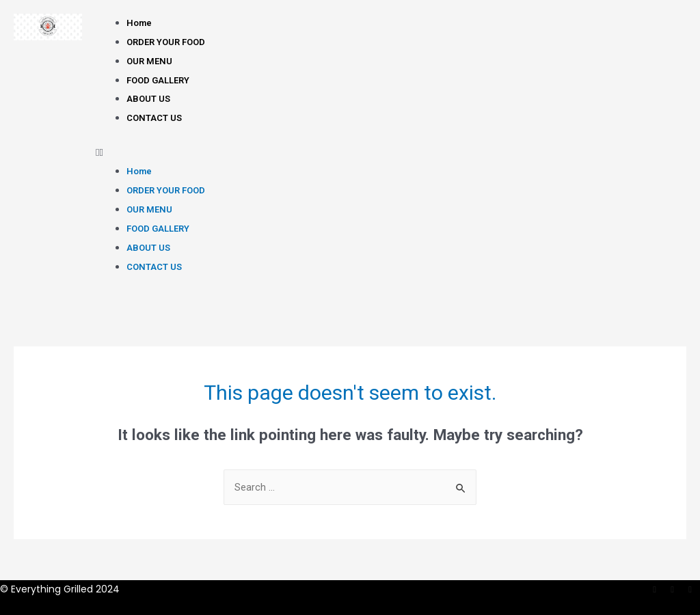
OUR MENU (149, 61)
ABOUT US (148, 99)
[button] (391, 153)
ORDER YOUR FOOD (166, 42)
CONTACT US (154, 118)
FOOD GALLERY (158, 80)
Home (139, 23)
